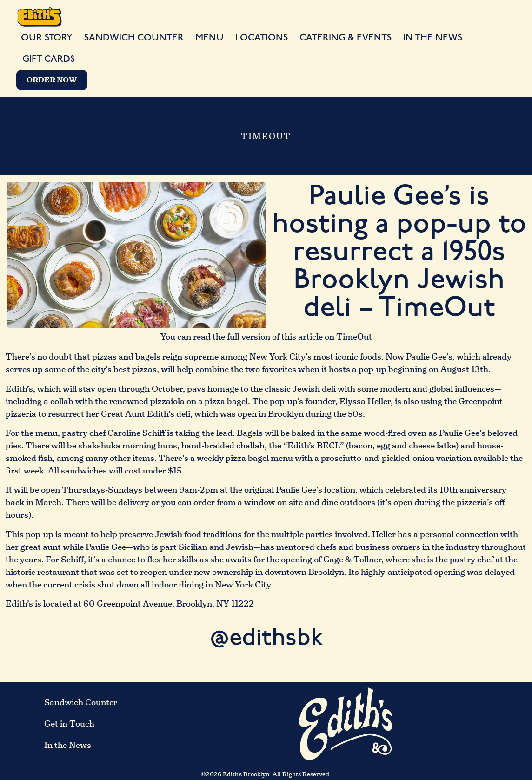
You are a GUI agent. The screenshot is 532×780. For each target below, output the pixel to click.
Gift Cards (49, 59)
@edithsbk (266, 638)
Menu (209, 38)
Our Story (47, 38)
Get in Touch (69, 724)
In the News (433, 38)
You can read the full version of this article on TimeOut (266, 337)
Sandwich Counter (134, 38)
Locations (262, 38)
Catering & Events (346, 38)
